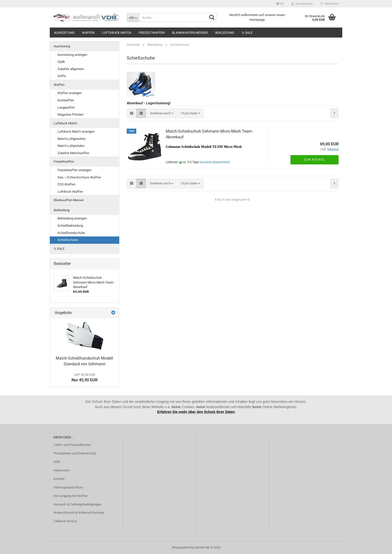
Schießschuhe (68, 240)
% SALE (247, 33)
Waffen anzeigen (70, 93)
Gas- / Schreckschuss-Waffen (79, 177)
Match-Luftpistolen (71, 146)
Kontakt (59, 479)
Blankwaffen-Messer (190, 33)
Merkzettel (329, 4)
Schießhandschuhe (71, 233)
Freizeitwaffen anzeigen (74, 170)
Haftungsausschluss (68, 487)
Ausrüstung (64, 33)
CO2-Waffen (66, 184)
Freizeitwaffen (152, 33)
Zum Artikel (314, 160)
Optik (61, 62)
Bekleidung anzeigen (72, 218)
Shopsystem (181, 547)
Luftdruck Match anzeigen (76, 131)
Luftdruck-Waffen (70, 192)
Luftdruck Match (117, 33)
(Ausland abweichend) (215, 162)
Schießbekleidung (70, 226)
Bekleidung (225, 33)
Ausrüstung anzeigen (72, 55)
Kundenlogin (302, 4)
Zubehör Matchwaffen (73, 153)
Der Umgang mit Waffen (71, 496)
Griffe (62, 76)
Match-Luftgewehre (71, 139)
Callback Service (65, 521)
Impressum (62, 470)
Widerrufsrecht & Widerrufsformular (79, 513)
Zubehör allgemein (71, 69)
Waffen (88, 33)
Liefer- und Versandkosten (72, 445)
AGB (57, 462)
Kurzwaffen (66, 100)
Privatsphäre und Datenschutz (75, 453)
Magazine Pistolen (70, 114)
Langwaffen (66, 107)
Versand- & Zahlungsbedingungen (77, 504)
